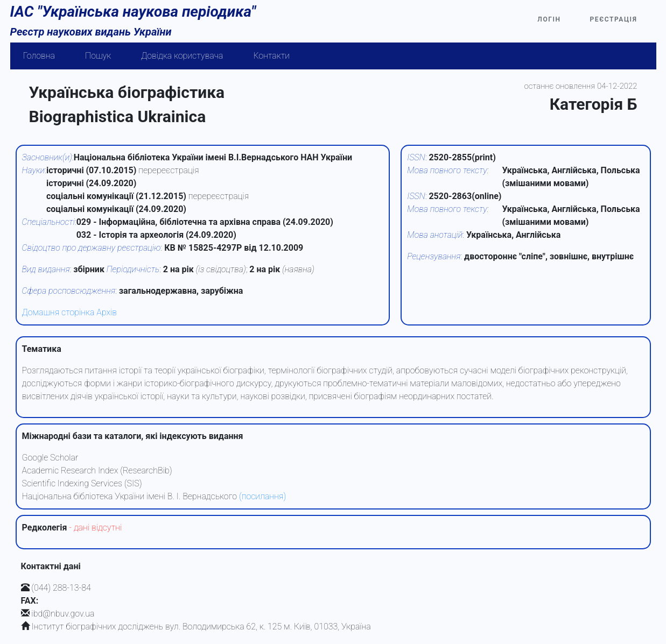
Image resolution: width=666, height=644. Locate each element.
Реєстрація (614, 19)
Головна (39, 56)
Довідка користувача (182, 56)
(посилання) (262, 496)
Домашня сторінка (58, 312)
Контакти (271, 56)
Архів (107, 312)
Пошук (98, 56)
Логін (549, 19)
